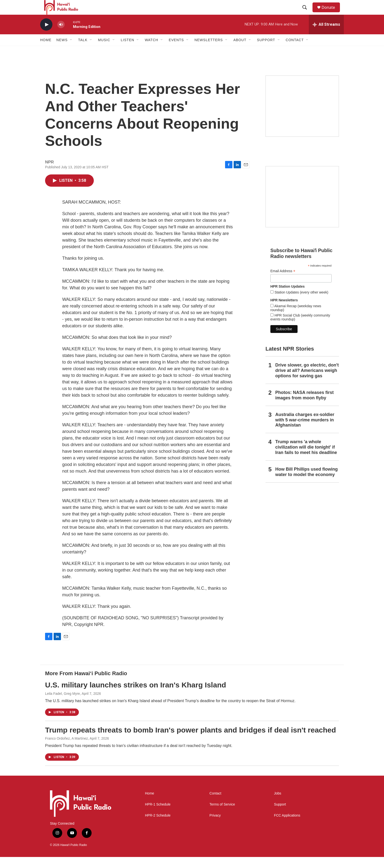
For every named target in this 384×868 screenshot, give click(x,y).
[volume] (61, 36)
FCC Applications (287, 826)
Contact (215, 804)
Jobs (278, 804)
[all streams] (326, 36)
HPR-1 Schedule (158, 815)
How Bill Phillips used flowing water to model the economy (306, 483)
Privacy (215, 826)
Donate (331, 13)
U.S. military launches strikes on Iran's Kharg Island (136, 696)
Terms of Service (222, 815)
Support (280, 815)
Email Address (283, 282)
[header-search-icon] (307, 13)
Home (46, 51)
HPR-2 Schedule (158, 826)
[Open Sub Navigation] (71, 51)
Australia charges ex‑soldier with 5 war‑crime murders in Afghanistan (305, 431)
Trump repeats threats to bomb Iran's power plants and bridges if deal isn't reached (191, 741)
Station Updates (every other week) (301, 303)
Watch (151, 51)
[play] (46, 36)
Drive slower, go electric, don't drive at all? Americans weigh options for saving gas (307, 381)
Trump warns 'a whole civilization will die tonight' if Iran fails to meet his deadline (306, 458)
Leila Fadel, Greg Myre (62, 705)
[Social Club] (302, 208)
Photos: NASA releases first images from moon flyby (304, 406)
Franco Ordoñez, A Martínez (66, 749)
